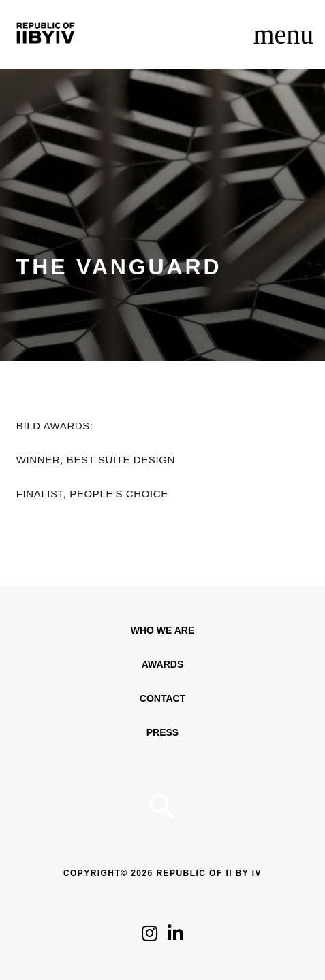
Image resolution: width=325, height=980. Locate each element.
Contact (162, 698)
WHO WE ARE (163, 630)
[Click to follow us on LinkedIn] (175, 937)
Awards (162, 664)
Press (162, 732)
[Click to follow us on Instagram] (150, 937)
